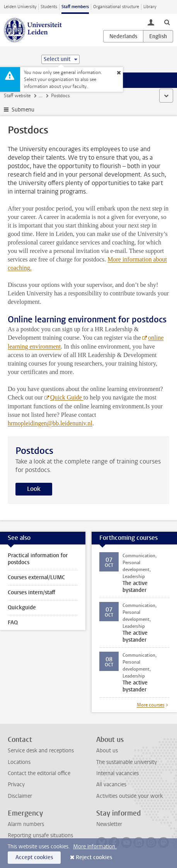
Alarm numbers (26, 824)
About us (107, 751)
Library (150, 7)
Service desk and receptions (41, 751)
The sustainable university (127, 762)
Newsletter (109, 824)
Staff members (75, 7)
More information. (95, 847)
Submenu (23, 110)
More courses (151, 705)
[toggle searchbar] (167, 22)
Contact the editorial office (39, 773)
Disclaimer (20, 796)
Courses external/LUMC (36, 577)
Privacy (16, 785)
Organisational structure (116, 7)
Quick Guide (67, 397)
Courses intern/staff (31, 592)
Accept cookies (34, 857)
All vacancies (111, 785)
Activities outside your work (129, 796)
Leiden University (20, 7)
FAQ (13, 623)
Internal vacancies (117, 773)
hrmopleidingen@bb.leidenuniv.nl (50, 423)
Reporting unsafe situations (40, 835)
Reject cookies (94, 857)
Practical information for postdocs (38, 559)
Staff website (17, 96)
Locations (19, 762)
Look (34, 489)
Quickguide (22, 608)
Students (49, 7)
